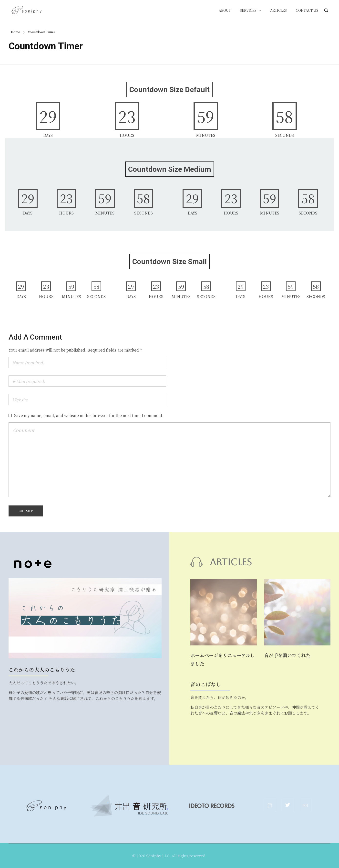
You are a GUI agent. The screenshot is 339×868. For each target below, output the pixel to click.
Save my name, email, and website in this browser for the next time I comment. (89, 415)
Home (15, 32)
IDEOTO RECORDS (221, 806)
